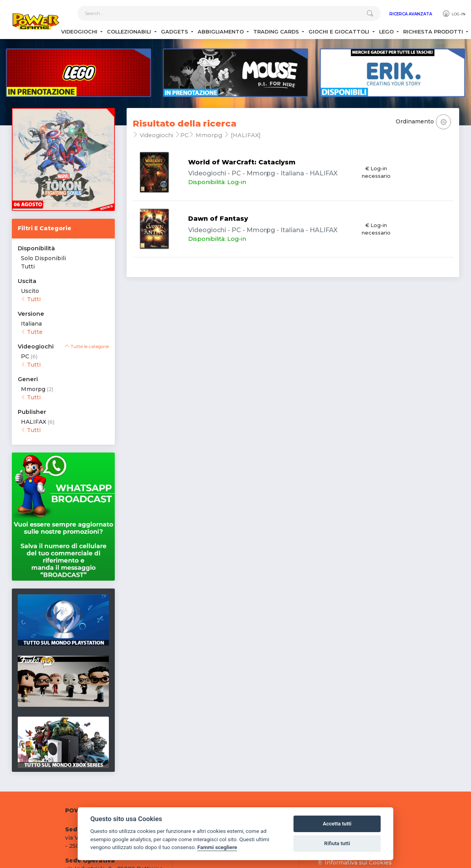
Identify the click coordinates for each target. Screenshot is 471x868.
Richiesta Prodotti (434, 32)
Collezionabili (130, 32)
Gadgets (175, 32)
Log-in (454, 14)
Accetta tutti (337, 824)
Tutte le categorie (87, 346)
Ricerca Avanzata (411, 14)
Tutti (28, 266)
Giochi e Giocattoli (340, 32)
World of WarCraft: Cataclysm (242, 162)
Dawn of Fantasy (218, 219)
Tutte (32, 332)
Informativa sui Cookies (355, 862)
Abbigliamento (221, 32)
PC (25, 356)
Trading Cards (277, 32)
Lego (387, 32)
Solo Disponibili (43, 258)
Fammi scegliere (217, 847)
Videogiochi (80, 32)
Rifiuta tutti (337, 843)
